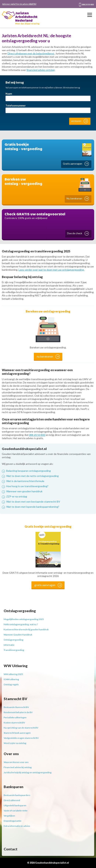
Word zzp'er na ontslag (15, 743)
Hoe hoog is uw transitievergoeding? (27, 486)
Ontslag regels (11, 684)
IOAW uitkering (11, 679)
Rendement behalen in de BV (18, 712)
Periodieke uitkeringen (15, 717)
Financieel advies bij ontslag (18, 767)
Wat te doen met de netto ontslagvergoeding (32, 476)
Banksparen (14, 787)
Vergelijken (9, 816)
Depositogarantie (13, 821)
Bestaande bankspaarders (17, 795)
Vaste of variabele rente (16, 811)
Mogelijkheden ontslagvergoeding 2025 (24, 619)
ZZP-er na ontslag (17, 496)
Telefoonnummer (16, 106)
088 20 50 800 (88, 5)
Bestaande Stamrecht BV (16, 707)
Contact (11, 849)
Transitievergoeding (14, 650)
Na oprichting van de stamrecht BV (21, 728)
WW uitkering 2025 (13, 674)
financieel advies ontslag (41, 70)
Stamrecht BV (15, 699)
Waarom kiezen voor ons (16, 762)
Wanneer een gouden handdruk (24, 491)
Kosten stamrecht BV (14, 723)
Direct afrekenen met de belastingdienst (31, 53)
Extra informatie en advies (17, 826)
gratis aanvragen (45, 585)
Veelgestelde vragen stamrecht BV (21, 738)
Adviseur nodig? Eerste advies (19, 4)
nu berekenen (45, 356)
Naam (9, 94)
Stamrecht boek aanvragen (17, 733)
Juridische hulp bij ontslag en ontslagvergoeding (28, 772)
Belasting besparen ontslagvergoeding (29, 471)
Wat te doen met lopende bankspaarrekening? (33, 507)
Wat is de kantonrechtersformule (25, 481)
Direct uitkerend (12, 800)
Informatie (9, 645)
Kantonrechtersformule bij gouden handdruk (26, 629)
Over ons (11, 754)
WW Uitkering (16, 666)
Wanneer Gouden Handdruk (18, 635)
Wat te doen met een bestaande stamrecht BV (33, 502)
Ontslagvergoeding (20, 611)
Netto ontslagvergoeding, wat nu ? (21, 624)
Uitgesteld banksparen (15, 805)
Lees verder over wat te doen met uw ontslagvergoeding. (51, 270)
